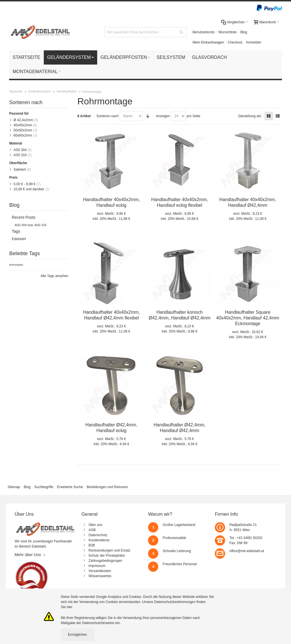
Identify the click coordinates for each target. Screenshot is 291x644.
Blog (244, 32)
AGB (92, 530)
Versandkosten (100, 571)
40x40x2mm (23, 125)
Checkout (235, 42)
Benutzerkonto (204, 32)
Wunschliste (227, 32)
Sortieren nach (107, 116)
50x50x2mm (23, 130)
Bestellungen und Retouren (107, 487)
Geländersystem (40, 91)
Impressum (97, 566)
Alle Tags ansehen (54, 276)
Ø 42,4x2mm (23, 120)
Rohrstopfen (16, 265)
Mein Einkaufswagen (208, 42)
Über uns (95, 525)
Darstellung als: (250, 116)
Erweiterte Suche (70, 487)
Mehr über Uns (28, 555)
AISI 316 (20, 155)
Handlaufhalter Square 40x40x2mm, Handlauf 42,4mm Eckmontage (248, 318)
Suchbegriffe (44, 487)
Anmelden (253, 42)
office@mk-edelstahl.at (247, 551)
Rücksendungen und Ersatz (109, 550)
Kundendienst (99, 540)
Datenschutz (98, 535)
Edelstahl (19, 239)
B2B (92, 545)
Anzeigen (163, 116)
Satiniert (20, 170)
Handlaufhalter (67, 91)
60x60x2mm (23, 135)
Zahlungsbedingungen (105, 561)
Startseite (16, 91)
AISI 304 (20, 150)
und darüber (29, 189)
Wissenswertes (100, 576)
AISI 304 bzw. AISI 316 (30, 225)
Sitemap (14, 487)
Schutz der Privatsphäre (107, 556)
